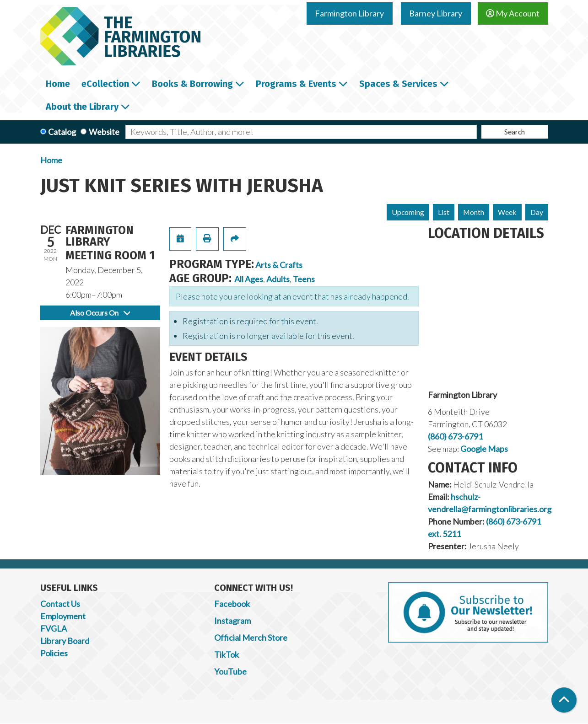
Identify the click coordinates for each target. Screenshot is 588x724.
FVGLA (54, 628)
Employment (63, 616)
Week (507, 212)
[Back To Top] (564, 700)
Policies (54, 653)
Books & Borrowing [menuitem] (192, 84)
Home (51, 160)
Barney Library (436, 13)
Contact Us (60, 604)
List (444, 212)
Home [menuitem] (58, 84)
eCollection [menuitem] (105, 84)
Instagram (232, 621)
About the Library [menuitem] (82, 107)
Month (474, 212)
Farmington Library (349, 13)
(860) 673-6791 (455, 436)
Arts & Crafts (279, 265)
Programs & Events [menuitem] (296, 84)
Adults (278, 279)
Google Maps (484, 449)
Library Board (65, 641)
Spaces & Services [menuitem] (398, 84)
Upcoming (408, 212)
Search (515, 131)
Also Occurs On (100, 313)
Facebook (232, 604)
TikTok (227, 654)
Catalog (62, 132)
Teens (304, 279)
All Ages (249, 279)
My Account (513, 13)
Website (104, 132)
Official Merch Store (251, 638)
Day (537, 212)
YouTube (230, 671)
